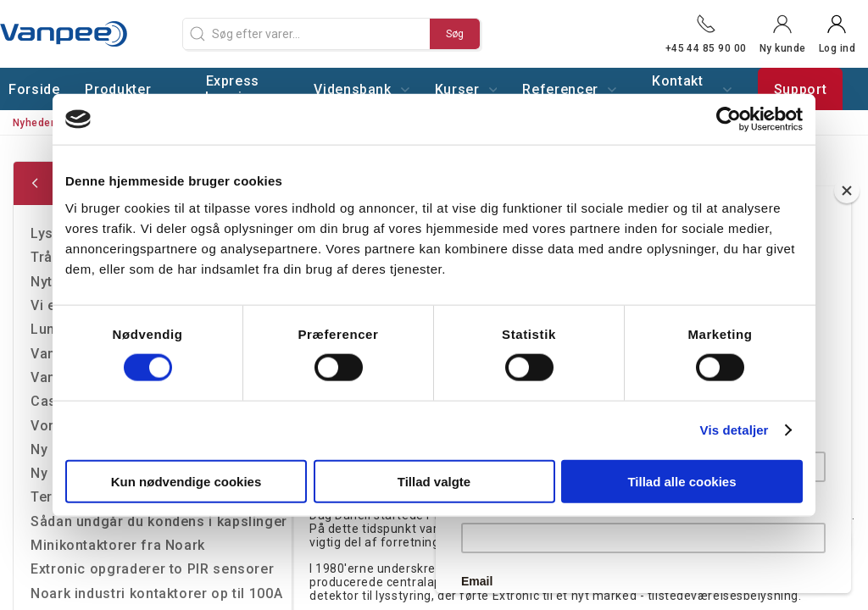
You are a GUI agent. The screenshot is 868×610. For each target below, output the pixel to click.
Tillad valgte (434, 481)
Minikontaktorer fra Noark (118, 545)
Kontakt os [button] (692, 89)
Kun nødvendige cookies (186, 481)
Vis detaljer (734, 430)
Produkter (118, 89)
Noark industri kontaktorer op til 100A (156, 593)
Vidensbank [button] (361, 89)
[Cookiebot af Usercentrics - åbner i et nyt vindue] (729, 119)
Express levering (232, 89)
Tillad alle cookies (682, 481)
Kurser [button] (466, 89)
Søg (455, 34)
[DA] (85, 34)
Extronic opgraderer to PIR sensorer (152, 569)
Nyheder (33, 123)
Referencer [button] (569, 89)
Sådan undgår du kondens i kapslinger (159, 521)
